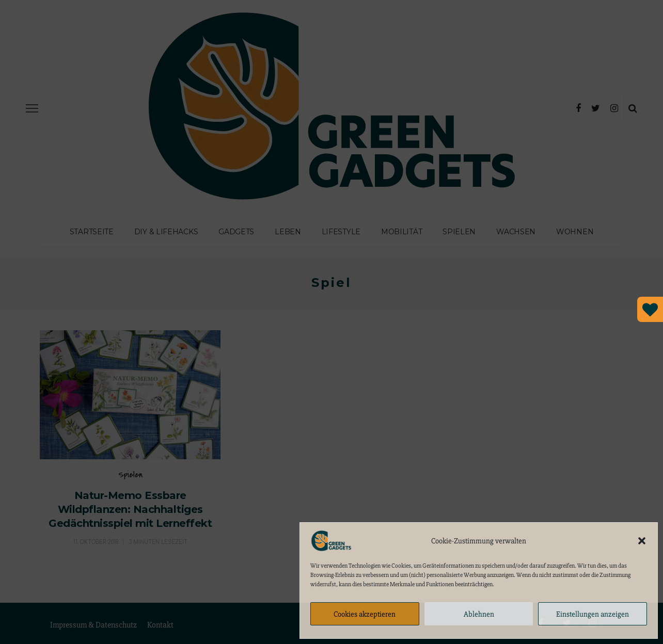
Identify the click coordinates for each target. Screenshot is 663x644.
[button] (642, 541)
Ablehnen (479, 614)
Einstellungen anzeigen (593, 614)
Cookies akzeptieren (365, 614)
